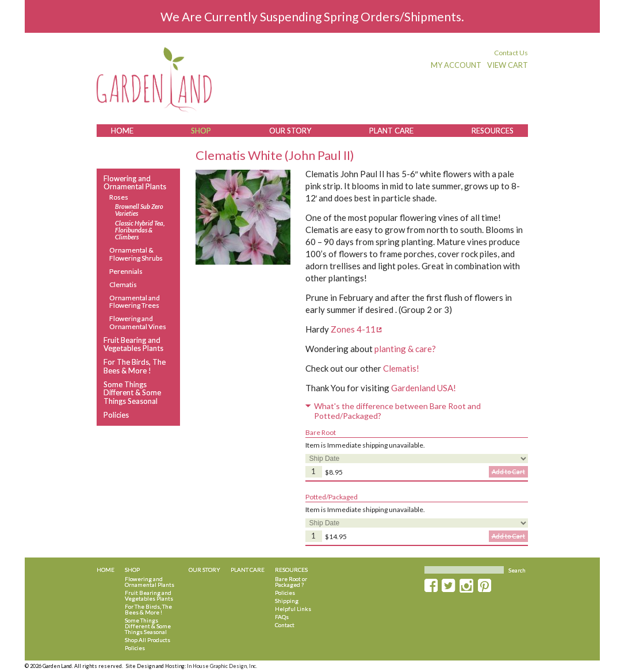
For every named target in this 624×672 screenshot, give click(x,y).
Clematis (123, 285)
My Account (456, 65)
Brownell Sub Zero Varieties (139, 210)
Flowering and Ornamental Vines (138, 322)
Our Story (290, 131)
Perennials (126, 271)
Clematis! (401, 368)
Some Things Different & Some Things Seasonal (132, 393)
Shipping (287, 601)
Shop (201, 131)
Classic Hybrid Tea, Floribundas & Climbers (140, 230)
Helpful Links (293, 609)
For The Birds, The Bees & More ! (135, 366)
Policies (116, 415)
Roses (119, 197)
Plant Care (391, 131)
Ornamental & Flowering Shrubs (136, 254)
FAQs (282, 617)
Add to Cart (508, 471)
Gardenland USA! (424, 388)
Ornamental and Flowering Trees (135, 301)
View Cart (508, 65)
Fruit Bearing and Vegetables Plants (133, 344)
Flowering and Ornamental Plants (135, 183)
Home (122, 131)
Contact (285, 625)
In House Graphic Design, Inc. (222, 666)
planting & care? (405, 349)
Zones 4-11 (353, 329)
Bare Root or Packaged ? (291, 582)
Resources (493, 131)
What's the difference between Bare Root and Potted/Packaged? (397, 411)
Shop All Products (148, 640)
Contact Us (511, 53)
